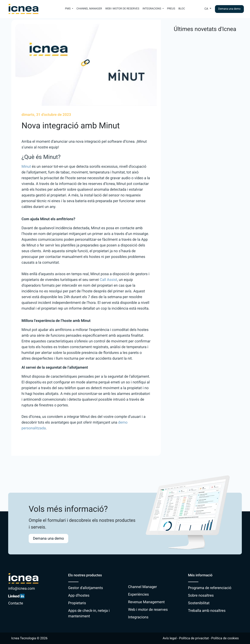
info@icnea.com (22, 589)
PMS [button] (68, 9)
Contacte (16, 603)
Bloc (182, 9)
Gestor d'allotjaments (86, 588)
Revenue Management (146, 602)
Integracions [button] (152, 9)
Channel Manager (89, 9)
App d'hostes (79, 596)
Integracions (138, 617)
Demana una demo (229, 9)
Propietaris (77, 603)
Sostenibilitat (199, 603)
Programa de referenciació (210, 588)
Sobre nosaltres (201, 596)
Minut (26, 167)
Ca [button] (207, 9)
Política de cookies (225, 638)
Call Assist (109, 280)
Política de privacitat (194, 638)
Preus (171, 9)
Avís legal (170, 638)
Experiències (138, 594)
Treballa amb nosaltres (207, 611)
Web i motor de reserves (122, 9)
